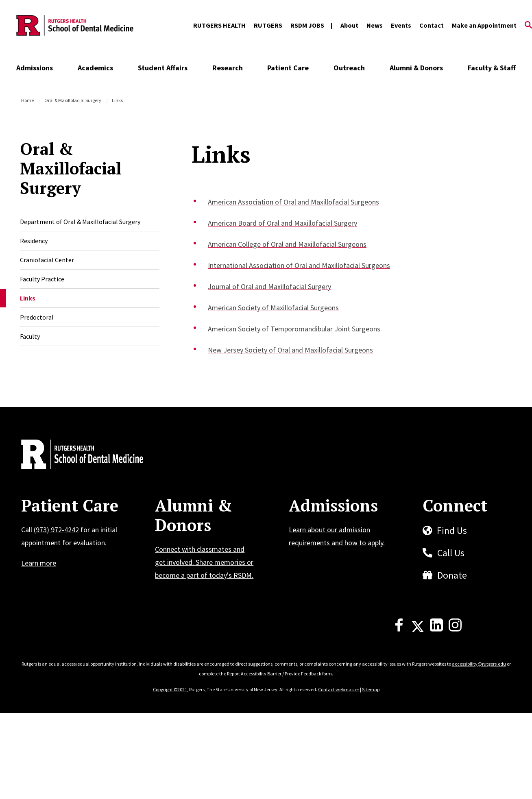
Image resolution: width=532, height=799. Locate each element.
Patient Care (288, 68)
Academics (95, 68)
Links (28, 298)
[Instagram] (455, 629)
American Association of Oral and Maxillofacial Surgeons (293, 202)
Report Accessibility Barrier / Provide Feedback (274, 674)
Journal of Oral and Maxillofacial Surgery (269, 286)
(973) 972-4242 (56, 530)
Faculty (30, 336)
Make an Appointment (484, 25)
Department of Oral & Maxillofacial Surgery (80, 222)
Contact (432, 25)
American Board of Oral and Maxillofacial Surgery (282, 223)
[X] (418, 629)
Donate (452, 575)
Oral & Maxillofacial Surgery (73, 100)
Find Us (452, 530)
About (349, 25)
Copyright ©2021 (170, 689)
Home (27, 100)
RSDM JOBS (307, 25)
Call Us (451, 553)
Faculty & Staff (492, 68)
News (375, 25)
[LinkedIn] (436, 629)
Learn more (39, 563)
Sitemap (371, 689)
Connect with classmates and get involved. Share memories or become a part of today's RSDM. (204, 562)
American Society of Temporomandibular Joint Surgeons (294, 329)
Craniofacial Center (47, 260)
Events (401, 25)
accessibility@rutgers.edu (479, 664)
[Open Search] (528, 26)
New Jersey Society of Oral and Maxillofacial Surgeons (290, 350)
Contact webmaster (339, 689)
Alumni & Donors (416, 68)
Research (228, 68)
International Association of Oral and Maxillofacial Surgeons (299, 265)
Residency (34, 241)
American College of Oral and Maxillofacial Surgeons (287, 244)
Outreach (349, 68)
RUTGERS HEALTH (219, 25)
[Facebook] (399, 629)
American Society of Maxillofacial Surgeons (273, 308)
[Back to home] (75, 455)
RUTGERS (268, 25)
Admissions (35, 68)
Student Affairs (163, 68)
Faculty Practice (42, 279)
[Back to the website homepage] (75, 26)
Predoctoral (37, 317)
